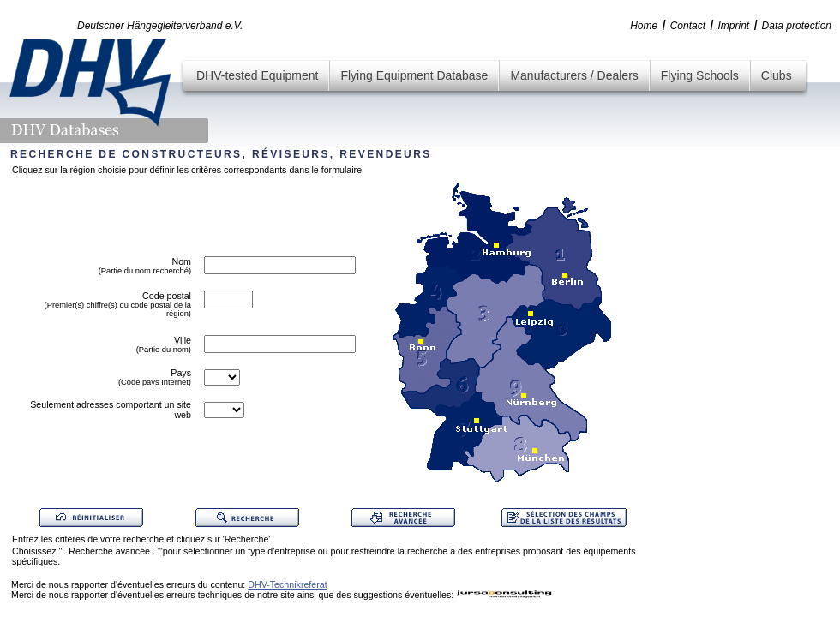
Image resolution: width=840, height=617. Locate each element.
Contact (688, 26)
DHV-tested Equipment (257, 75)
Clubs (777, 75)
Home (644, 26)
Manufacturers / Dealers (574, 75)
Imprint (733, 26)
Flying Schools (700, 75)
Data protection (797, 26)
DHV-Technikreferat (287, 584)
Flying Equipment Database (414, 75)
